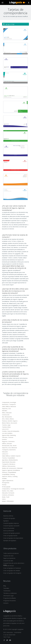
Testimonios (7, 591)
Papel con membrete (9, 558)
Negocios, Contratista (8, 441)
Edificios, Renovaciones (9, 466)
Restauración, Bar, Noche (9, 446)
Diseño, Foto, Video (8, 491)
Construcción (6, 415)
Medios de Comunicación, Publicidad (12, 468)
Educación (5, 452)
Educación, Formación (8, 493)
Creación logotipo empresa (11, 523)
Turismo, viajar (6, 425)
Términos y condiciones (10, 593)
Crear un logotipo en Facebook (12, 568)
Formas (4, 485)
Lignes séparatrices (8, 481)
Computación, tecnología (9, 402)
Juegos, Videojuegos (8, 501)
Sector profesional (9, 531)
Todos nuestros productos (11, 553)
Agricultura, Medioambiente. (10, 460)
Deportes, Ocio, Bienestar (10, 448)
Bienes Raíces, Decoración (10, 423)
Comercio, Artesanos (8, 495)
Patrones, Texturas (8, 437)
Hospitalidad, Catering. (9, 474)
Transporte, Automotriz (9, 450)
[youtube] (10, 641)
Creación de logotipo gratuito (12, 533)
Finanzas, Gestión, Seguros (10, 421)
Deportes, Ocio (6, 409)
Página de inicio (16, 3)
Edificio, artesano (7, 443)
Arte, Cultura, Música (8, 419)
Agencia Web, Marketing (9, 435)
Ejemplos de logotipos (10, 540)
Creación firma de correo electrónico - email (14, 564)
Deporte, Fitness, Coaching (10, 476)
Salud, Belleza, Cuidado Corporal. (11, 456)
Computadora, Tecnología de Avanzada (13, 489)
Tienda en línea (6, 427)
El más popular (6, 487)
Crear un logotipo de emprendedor (13, 538)
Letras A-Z (5, 454)
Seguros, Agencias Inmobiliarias (11, 470)
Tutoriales (6, 588)
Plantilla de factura (9, 566)
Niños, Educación (7, 413)
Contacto (6, 603)
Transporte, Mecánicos (9, 464)
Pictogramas (6, 483)
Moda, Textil (6, 497)
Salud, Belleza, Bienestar (9, 406)
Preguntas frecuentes (10, 601)
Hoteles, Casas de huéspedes (11, 431)
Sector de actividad (9, 528)
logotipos (6, 521)
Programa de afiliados (10, 598)
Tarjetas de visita (8, 556)
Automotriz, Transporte (9, 404)
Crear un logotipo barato (10, 536)
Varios (4, 499)
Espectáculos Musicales (9, 462)
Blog (5, 586)
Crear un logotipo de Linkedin (12, 571)
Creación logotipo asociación (11, 526)
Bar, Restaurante (7, 417)
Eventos (4, 439)
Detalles (4, 478)
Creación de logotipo (9, 518)
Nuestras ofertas (8, 516)
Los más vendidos (7, 433)
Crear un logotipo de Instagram (12, 573)
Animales (5, 411)
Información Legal (8, 596)
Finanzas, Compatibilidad (9, 472)
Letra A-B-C (5, 429)
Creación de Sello (8, 561)
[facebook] (4, 641)
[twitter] (7, 641)
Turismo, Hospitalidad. (8, 458)
